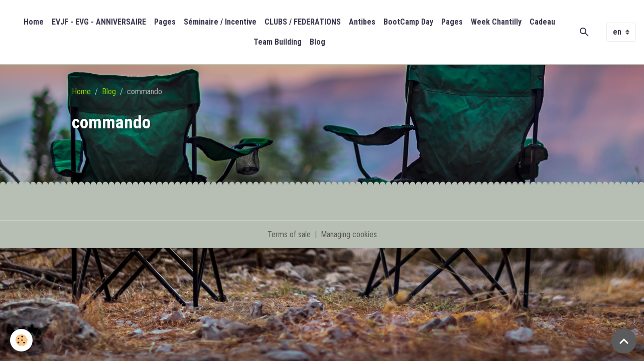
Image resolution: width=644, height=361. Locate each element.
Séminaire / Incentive (220, 22)
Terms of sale (289, 234)
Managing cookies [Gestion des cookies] (349, 234)
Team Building (278, 42)
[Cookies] (21, 340)
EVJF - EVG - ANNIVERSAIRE (99, 22)
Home (34, 22)
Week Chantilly (496, 22)
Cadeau (542, 22)
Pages (165, 22)
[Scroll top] (624, 341)
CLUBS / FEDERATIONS (303, 22)
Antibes (362, 22)
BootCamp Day (408, 22)
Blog (317, 42)
